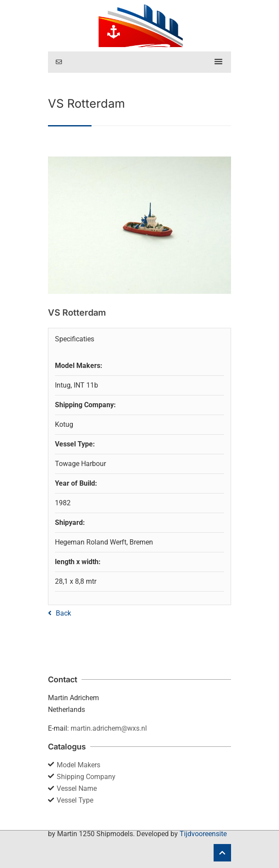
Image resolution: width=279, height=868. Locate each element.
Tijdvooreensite (203, 834)
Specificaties (75, 339)
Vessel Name (77, 788)
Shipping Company (86, 777)
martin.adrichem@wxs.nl (109, 728)
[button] (218, 62)
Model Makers (78, 765)
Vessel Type (75, 800)
